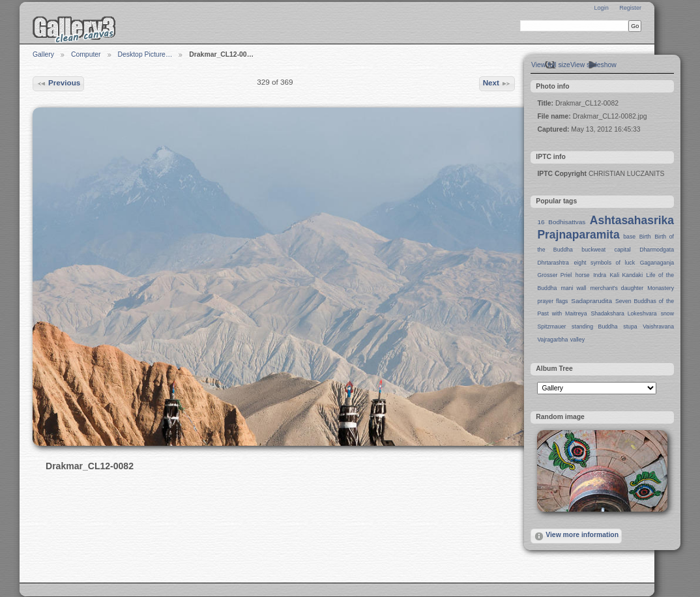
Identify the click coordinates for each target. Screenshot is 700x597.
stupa (630, 327)
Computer (86, 54)
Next (497, 83)
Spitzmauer (551, 327)
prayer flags (552, 301)
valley (577, 340)
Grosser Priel (554, 275)
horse (583, 275)
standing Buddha (595, 327)
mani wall (574, 288)
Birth (645, 237)
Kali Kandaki (627, 275)
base (629, 237)
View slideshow (593, 65)
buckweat (593, 250)
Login (601, 8)
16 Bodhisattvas (561, 222)
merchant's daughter (617, 288)
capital (623, 250)
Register (630, 8)
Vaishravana (658, 327)
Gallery (43, 54)
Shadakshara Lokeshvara (623, 313)
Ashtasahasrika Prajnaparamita (605, 227)
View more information (576, 536)
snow (667, 313)
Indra (600, 275)
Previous (59, 83)
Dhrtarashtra (553, 263)
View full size (551, 65)
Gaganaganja (657, 263)
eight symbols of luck (605, 263)
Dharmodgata (657, 250)
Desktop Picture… (145, 54)
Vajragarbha (552, 340)
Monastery (661, 288)
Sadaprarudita (591, 301)
